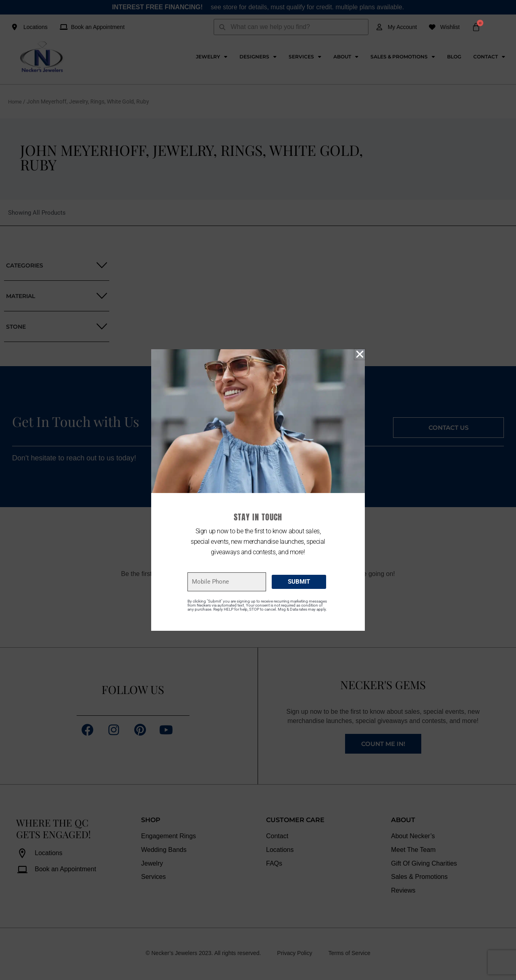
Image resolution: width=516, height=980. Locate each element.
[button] (360, 354)
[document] (258, 490)
